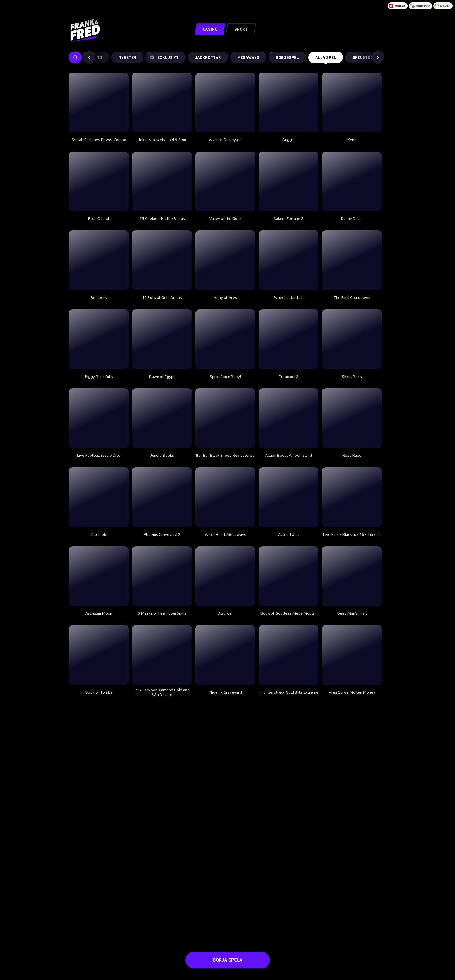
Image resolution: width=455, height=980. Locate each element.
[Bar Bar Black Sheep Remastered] (225, 418)
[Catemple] (99, 497)
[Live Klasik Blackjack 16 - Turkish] (352, 497)
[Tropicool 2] (289, 339)
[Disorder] (225, 576)
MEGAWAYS (248, 57)
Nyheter (127, 57)
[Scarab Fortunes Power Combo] (99, 102)
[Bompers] (99, 260)
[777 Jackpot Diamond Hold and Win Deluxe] (162, 655)
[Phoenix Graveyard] (225, 655)
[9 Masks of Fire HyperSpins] (162, 576)
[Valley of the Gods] (225, 182)
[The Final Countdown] (352, 260)
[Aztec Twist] (289, 497)
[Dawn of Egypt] (162, 339)
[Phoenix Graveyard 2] (162, 497)
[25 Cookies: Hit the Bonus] (162, 182)
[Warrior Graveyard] (225, 102)
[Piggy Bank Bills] (99, 339)
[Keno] (352, 102)
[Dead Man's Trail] (352, 576)
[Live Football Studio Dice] (99, 418)
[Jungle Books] (162, 418)
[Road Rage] (352, 418)
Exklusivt (164, 57)
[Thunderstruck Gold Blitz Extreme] (289, 655)
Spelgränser (420, 6)
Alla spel (326, 59)
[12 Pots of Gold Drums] (162, 260)
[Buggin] (289, 102)
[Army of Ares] (225, 260)
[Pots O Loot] (99, 182)
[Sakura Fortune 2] (289, 182)
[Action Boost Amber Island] (289, 418)
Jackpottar (208, 57)
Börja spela (228, 960)
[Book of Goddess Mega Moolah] (289, 576)
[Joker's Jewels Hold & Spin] (162, 102)
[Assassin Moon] (99, 576)
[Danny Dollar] (352, 182)
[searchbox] (75, 57)
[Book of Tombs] (99, 655)
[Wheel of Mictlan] (289, 260)
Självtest (442, 6)
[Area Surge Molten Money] (352, 655)
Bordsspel (287, 57)
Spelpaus (397, 6)
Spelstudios (366, 57)
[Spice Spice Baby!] (225, 339)
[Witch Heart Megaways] (225, 497)
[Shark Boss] (352, 339)
